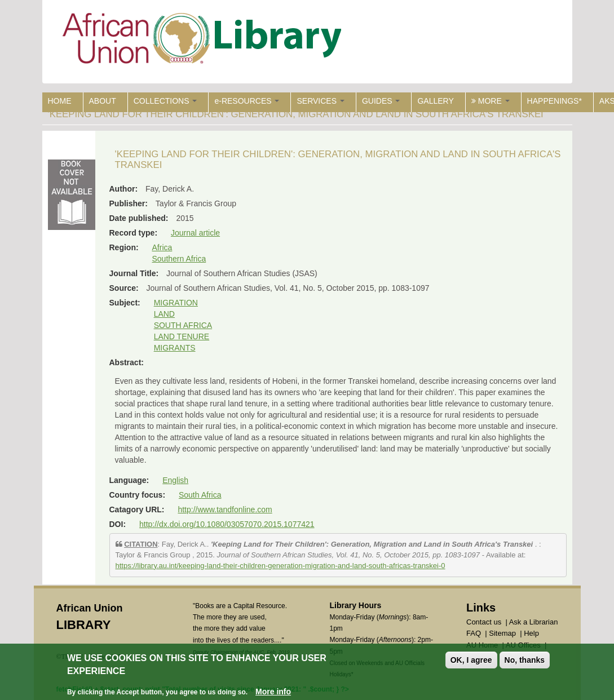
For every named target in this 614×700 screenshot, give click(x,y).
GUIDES (381, 101)
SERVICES (320, 101)
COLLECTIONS (165, 101)
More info (273, 692)
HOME (60, 101)
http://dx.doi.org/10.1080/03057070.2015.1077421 (227, 524)
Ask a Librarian (534, 622)
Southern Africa (179, 259)
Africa (162, 247)
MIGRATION (176, 303)
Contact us (484, 622)
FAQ (474, 633)
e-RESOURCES (247, 101)
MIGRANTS (175, 348)
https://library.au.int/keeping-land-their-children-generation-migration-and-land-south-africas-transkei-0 (281, 566)
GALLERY (435, 101)
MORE (491, 101)
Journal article (195, 233)
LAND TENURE (182, 336)
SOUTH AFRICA (183, 325)
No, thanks (525, 660)
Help (531, 633)
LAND (164, 314)
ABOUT (103, 101)
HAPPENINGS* (555, 101)
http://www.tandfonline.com (225, 510)
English (175, 480)
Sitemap (502, 633)
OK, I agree (471, 660)
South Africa (200, 495)
